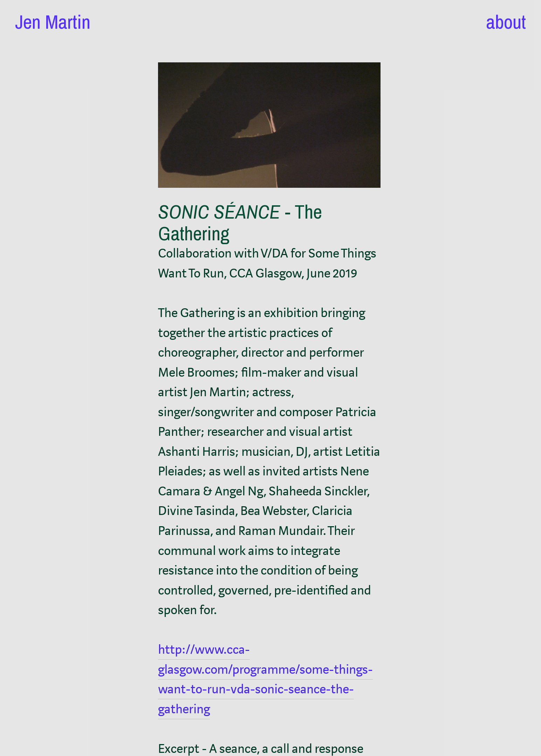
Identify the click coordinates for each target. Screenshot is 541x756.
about (506, 22)
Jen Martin (53, 22)
